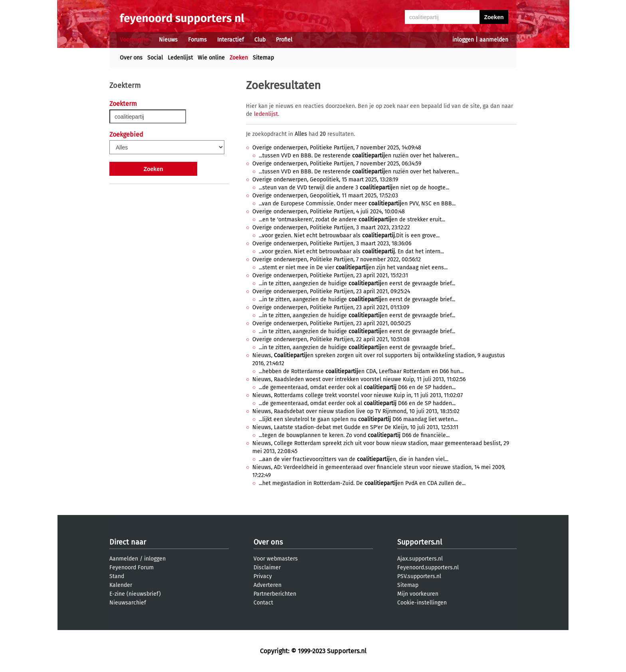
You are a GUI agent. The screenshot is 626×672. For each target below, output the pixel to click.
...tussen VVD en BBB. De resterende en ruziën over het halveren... (359, 156)
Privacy (263, 576)
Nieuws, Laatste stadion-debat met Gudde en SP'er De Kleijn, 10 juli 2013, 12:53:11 (355, 427)
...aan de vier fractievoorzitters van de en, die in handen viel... (354, 459)
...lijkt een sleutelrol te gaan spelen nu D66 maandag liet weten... (358, 419)
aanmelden (494, 40)
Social (155, 58)
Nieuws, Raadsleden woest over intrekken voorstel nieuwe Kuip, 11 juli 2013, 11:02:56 (359, 379)
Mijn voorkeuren (418, 594)
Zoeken (239, 58)
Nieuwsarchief (128, 603)
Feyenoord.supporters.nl (428, 568)
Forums (197, 40)
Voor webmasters (276, 559)
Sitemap (263, 58)
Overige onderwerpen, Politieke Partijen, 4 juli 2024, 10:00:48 (329, 212)
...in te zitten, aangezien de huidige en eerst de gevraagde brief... (357, 283)
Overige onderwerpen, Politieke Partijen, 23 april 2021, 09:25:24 (331, 291)
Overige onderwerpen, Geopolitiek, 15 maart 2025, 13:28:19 (325, 180)
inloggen (463, 40)
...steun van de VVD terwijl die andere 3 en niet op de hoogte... (354, 188)
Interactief (231, 40)
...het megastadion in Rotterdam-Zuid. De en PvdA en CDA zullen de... (362, 483)
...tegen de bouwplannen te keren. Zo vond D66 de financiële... (354, 435)
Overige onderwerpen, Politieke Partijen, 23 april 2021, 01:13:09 (331, 307)
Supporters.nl (420, 542)
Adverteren (267, 585)
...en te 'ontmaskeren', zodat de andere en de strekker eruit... (352, 220)
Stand (117, 576)
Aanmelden (124, 559)
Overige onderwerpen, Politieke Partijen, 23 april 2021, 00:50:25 (332, 323)
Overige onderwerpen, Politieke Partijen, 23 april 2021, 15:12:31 (330, 275)
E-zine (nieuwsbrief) (135, 594)
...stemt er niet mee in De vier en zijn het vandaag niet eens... (353, 267)
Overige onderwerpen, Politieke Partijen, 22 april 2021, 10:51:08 (331, 339)
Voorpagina (134, 40)
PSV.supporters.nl (419, 576)
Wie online (211, 58)
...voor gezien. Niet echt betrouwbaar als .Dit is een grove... (349, 236)
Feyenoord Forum (132, 568)
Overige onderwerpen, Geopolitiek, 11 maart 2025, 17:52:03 (325, 196)
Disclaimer (267, 568)
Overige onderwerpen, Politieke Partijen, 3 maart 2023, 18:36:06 (332, 244)
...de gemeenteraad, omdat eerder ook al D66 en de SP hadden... (357, 387)
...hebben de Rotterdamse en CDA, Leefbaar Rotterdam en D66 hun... (361, 371)
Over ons (131, 58)
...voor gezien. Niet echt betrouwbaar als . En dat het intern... (351, 252)
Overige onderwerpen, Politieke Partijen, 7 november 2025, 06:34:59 (337, 164)
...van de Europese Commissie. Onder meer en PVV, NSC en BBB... (357, 204)
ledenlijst (266, 114)
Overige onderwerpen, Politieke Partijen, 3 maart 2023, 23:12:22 (331, 228)
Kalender (121, 585)
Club (260, 40)
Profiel (284, 40)
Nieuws (168, 40)
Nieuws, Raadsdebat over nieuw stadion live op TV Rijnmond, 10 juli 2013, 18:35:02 (356, 411)
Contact (263, 603)
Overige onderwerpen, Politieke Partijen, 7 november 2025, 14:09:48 (337, 148)
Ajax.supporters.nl (420, 559)
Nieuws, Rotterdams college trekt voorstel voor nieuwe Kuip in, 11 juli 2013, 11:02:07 (358, 395)
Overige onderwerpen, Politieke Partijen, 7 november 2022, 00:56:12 (337, 259)
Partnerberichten (275, 594)
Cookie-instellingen (422, 603)
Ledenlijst (180, 58)
